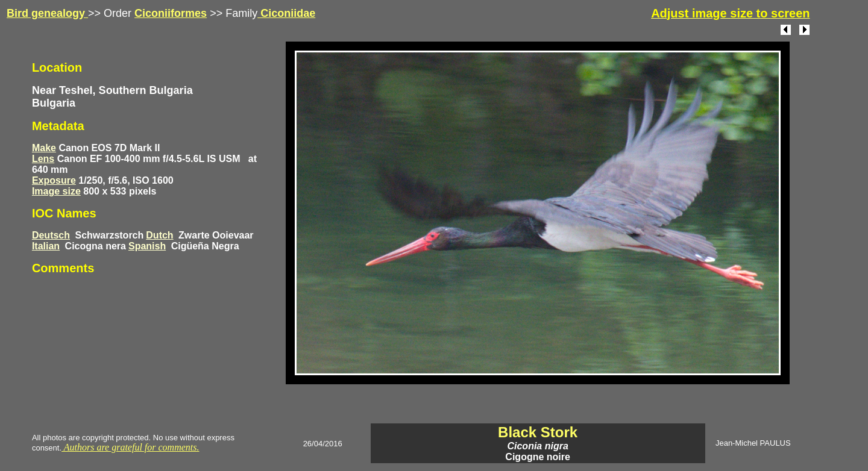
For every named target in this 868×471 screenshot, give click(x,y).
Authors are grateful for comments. (130, 447)
